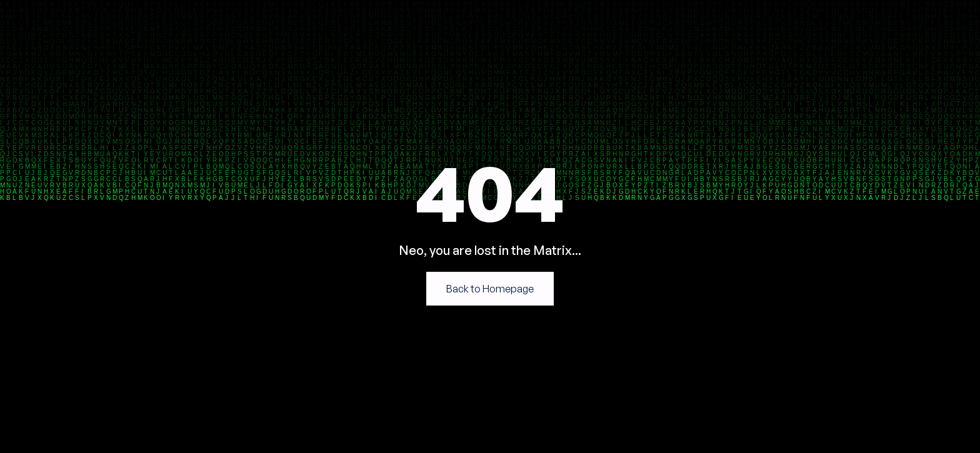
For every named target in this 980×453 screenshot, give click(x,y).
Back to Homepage (490, 289)
